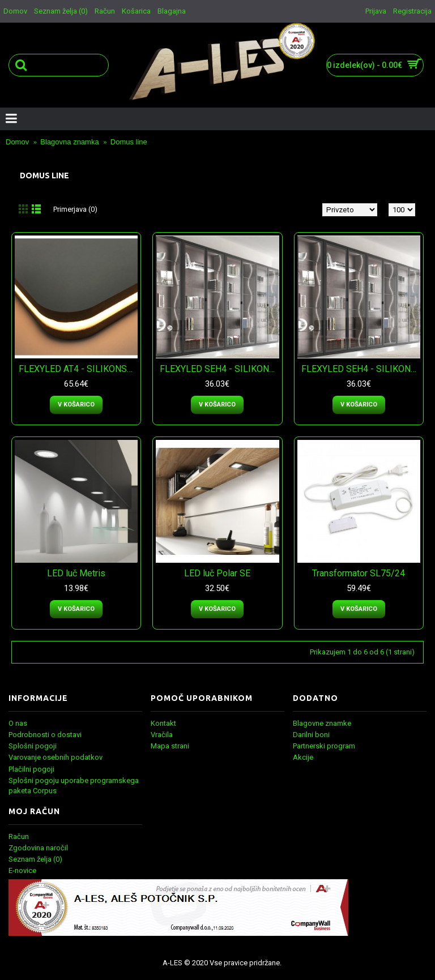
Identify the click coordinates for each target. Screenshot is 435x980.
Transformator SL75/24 (359, 573)
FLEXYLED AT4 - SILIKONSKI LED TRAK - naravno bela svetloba (78, 369)
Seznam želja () (35, 859)
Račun (19, 836)
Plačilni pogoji (31, 769)
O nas (18, 723)
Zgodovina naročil (38, 848)
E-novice (22, 870)
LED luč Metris (76, 573)
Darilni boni (311, 735)
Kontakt (163, 723)
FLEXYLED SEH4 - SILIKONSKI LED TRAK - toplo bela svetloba (361, 369)
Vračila (162, 735)
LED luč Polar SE (217, 573)
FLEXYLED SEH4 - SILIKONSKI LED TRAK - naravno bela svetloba (219, 369)
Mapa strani (170, 746)
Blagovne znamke (322, 723)
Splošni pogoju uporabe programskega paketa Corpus (74, 786)
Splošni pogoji (33, 746)
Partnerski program (324, 746)
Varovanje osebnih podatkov (56, 757)
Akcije (303, 757)
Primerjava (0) (75, 209)
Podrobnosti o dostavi (45, 735)
